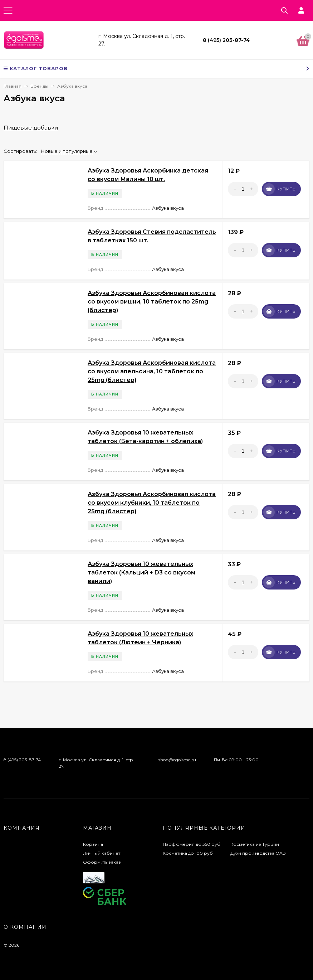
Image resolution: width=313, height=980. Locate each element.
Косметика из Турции (255, 844)
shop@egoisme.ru (177, 760)
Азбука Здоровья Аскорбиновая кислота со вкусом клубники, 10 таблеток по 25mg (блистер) (152, 503)
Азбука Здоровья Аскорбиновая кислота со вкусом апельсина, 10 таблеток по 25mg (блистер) (152, 371)
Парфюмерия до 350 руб (192, 844)
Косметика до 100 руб (188, 853)
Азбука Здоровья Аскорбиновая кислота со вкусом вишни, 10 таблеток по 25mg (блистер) (152, 302)
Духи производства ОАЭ (258, 853)
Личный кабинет (102, 853)
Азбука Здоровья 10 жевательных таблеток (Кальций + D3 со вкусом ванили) (141, 573)
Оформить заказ (102, 862)
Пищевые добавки (31, 128)
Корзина (93, 844)
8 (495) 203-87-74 (226, 40)
